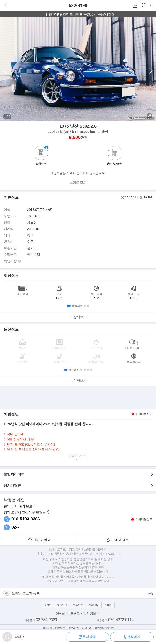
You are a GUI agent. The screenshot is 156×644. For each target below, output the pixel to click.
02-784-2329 (46, 620)
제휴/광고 (60, 628)
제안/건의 (74, 628)
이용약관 (87, 628)
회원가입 (62, 605)
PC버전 (108, 605)
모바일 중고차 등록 (26, 593)
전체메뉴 (93, 605)
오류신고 (78, 605)
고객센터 (47, 628)
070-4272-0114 (121, 620)
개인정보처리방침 (104, 628)
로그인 (48, 605)
